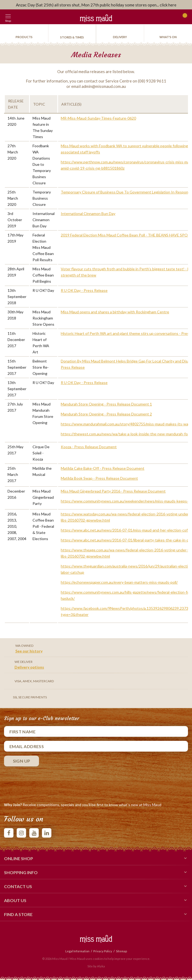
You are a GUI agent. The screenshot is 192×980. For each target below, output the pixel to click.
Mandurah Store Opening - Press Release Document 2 (106, 414)
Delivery (120, 37)
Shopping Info (96, 872)
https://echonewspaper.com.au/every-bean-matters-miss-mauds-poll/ (119, 582)
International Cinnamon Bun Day (88, 213)
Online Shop (96, 858)
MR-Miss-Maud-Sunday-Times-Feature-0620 (98, 118)
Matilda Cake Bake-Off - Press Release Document (103, 468)
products (24, 37)
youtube (34, 833)
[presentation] (45, 783)
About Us (96, 900)
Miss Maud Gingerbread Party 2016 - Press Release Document (113, 491)
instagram (21, 833)
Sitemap (121, 951)
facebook (9, 833)
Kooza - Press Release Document (89, 447)
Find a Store (96, 914)
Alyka (101, 966)
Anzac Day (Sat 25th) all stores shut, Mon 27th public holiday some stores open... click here (96, 5)
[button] (20, 17)
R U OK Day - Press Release (84, 290)
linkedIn (47, 833)
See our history (29, 651)
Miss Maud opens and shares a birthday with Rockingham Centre (115, 312)
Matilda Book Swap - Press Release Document (99, 478)
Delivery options (29, 667)
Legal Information (77, 951)
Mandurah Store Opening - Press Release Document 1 (106, 404)
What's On (168, 37)
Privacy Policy (103, 951)
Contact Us (96, 886)
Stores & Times (72, 37)
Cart (183, 18)
